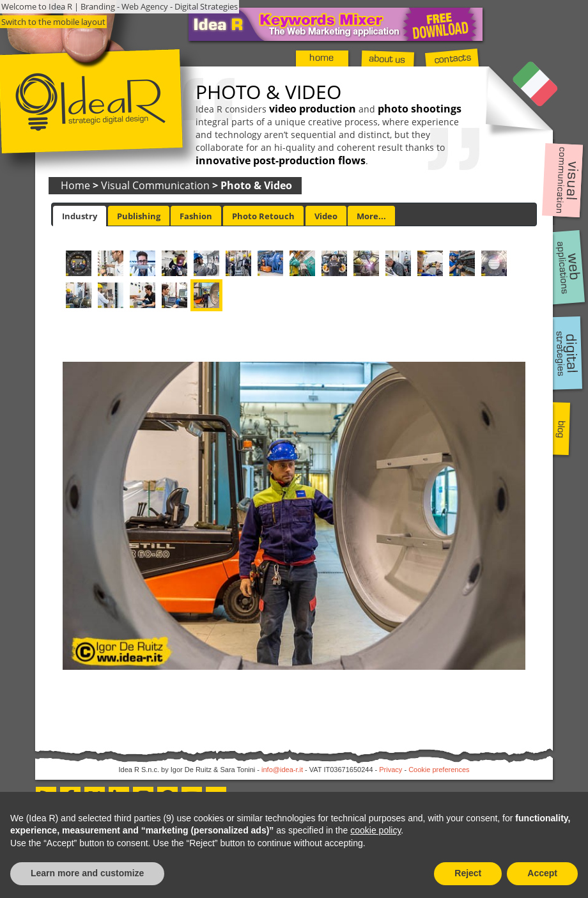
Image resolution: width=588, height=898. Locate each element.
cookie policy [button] (375, 830)
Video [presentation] (326, 216)
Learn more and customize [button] (87, 873)
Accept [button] (542, 873)
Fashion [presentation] (196, 216)
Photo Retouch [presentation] (263, 216)
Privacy (391, 770)
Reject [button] (468, 873)
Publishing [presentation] (139, 216)
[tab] (80, 216)
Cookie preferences (439, 770)
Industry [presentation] (80, 216)
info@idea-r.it (282, 770)
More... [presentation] (371, 216)
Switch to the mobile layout (53, 22)
